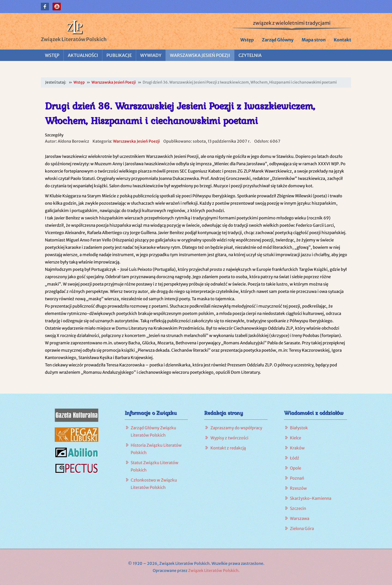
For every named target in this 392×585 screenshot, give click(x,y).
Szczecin (298, 508)
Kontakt (342, 40)
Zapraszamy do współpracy (236, 428)
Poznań (297, 478)
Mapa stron (314, 40)
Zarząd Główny (278, 40)
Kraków (297, 448)
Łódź (295, 458)
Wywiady (151, 55)
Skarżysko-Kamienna (311, 498)
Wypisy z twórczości (229, 438)
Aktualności (83, 55)
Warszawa (300, 518)
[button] (45, 7)
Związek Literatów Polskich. (214, 571)
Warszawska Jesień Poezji (200, 55)
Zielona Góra (302, 529)
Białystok (299, 428)
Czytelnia (250, 55)
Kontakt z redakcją (228, 448)
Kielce (295, 438)
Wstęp (247, 40)
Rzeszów (298, 488)
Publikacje (119, 55)
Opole (295, 468)
